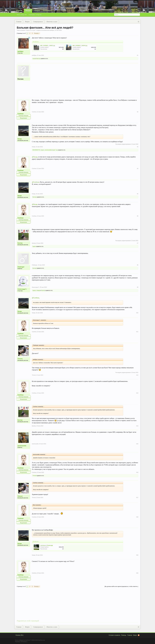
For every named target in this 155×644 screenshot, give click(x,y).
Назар (20, 139)
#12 (137, 375)
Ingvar (42, 150)
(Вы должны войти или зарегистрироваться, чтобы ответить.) (121, 586)
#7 (138, 243)
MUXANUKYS (36, 150)
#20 (137, 573)
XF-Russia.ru (24, 642)
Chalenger (21, 267)
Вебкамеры (47, 11)
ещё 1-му (55, 150)
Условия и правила (114, 635)
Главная (19, 11)
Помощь (124, 635)
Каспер (38, 59)
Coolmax (21, 114)
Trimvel (20, 359)
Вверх (135, 635)
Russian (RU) (19, 635)
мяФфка (52, 30)
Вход (136, 2)
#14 (137, 426)
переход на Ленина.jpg (46, 545)
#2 (138, 112)
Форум (28, 11)
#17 (137, 497)
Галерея (37, 11)
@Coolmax (35, 182)
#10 (137, 313)
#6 (138, 216)
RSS (139, 635)
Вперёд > (37, 33)
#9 (138, 287)
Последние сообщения (35, 15)
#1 (138, 55)
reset (34, 59)
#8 (138, 265)
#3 (138, 147)
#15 (137, 444)
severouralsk (48, 150)
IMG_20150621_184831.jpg (48, 46)
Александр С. (22, 289)
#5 (138, 194)
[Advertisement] (85, 79)
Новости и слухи (31, 30)
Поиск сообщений (21, 15)
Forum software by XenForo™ (30, 640)
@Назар (35, 157)
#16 (137, 472)
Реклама (20, 79)
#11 (137, 332)
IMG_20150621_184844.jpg (80, 46)
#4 (138, 169)
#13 (137, 393)
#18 (137, 517)
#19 (137, 555)
